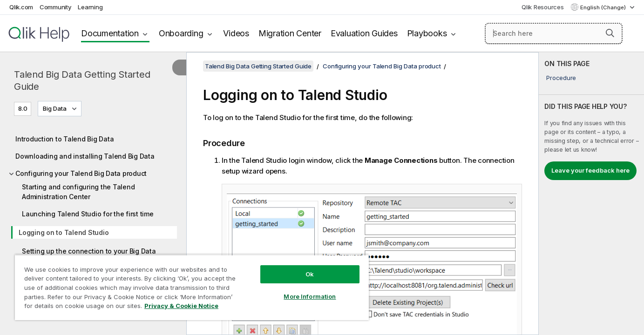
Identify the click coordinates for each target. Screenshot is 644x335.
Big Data (55, 108)
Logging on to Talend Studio (64, 232)
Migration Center (290, 33)
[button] (610, 33)
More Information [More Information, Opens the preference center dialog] (310, 296)
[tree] (93, 225)
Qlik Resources (543, 7)
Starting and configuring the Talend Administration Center (78, 192)
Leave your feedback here (590, 170)
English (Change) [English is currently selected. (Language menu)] (604, 7)
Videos (236, 33)
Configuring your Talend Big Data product (81, 173)
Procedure (561, 78)
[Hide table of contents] (179, 67)
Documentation (110, 33)
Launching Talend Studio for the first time (88, 214)
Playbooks (427, 33)
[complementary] (591, 194)
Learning (90, 7)
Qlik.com (21, 7)
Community (56, 7)
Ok (310, 274)
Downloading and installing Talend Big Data (85, 156)
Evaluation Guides (364, 33)
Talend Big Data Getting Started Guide (82, 80)
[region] (192, 287)
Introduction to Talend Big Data (64, 139)
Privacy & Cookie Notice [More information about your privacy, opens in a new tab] (181, 306)
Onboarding (181, 33)
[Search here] (554, 33)
